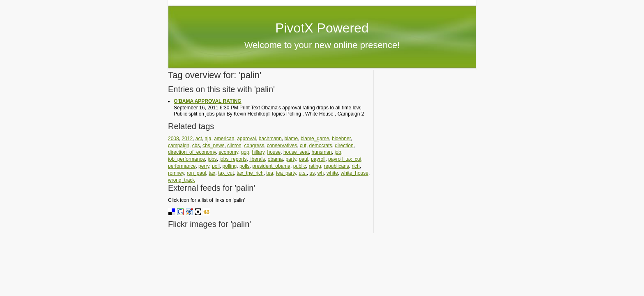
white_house (355, 173)
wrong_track (181, 180)
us (312, 173)
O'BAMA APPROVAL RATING (208, 101)
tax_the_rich (250, 173)
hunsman (322, 152)
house (274, 152)
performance (182, 166)
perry (204, 166)
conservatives (282, 146)
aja (208, 139)
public (300, 166)
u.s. (302, 173)
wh (321, 173)
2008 (174, 139)
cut (303, 146)
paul (304, 159)
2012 (187, 139)
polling (230, 166)
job (338, 152)
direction (344, 146)
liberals (257, 159)
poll (216, 166)
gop (245, 152)
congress (254, 146)
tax (212, 173)
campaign (179, 146)
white (332, 173)
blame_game (315, 139)
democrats (321, 146)
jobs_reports (233, 159)
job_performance (186, 159)
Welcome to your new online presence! (322, 45)
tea (270, 173)
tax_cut (226, 173)
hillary (258, 152)
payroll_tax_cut (345, 159)
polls (245, 166)
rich (355, 166)
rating (315, 166)
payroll (318, 159)
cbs (196, 146)
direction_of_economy (192, 152)
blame (291, 139)
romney (176, 173)
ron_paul (197, 173)
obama (275, 159)
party (291, 159)
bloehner (341, 139)
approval (246, 139)
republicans (336, 166)
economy (228, 152)
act (199, 139)
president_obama (271, 166)
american (224, 139)
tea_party (286, 173)
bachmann (270, 139)
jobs (212, 159)
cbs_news (213, 146)
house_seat (296, 152)
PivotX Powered (322, 28)
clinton (234, 146)
